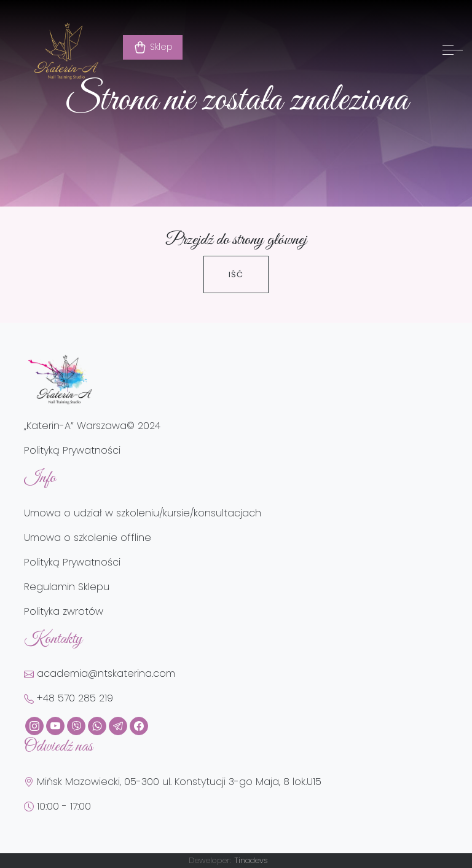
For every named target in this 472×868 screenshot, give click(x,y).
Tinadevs (251, 860)
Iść (236, 274)
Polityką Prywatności (72, 450)
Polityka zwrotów (64, 611)
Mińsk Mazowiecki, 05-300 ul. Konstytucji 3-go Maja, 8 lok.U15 (173, 782)
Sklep (153, 47)
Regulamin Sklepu (67, 587)
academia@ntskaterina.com (100, 673)
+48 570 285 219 (69, 698)
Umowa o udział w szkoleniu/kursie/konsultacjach (143, 513)
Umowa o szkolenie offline (88, 538)
